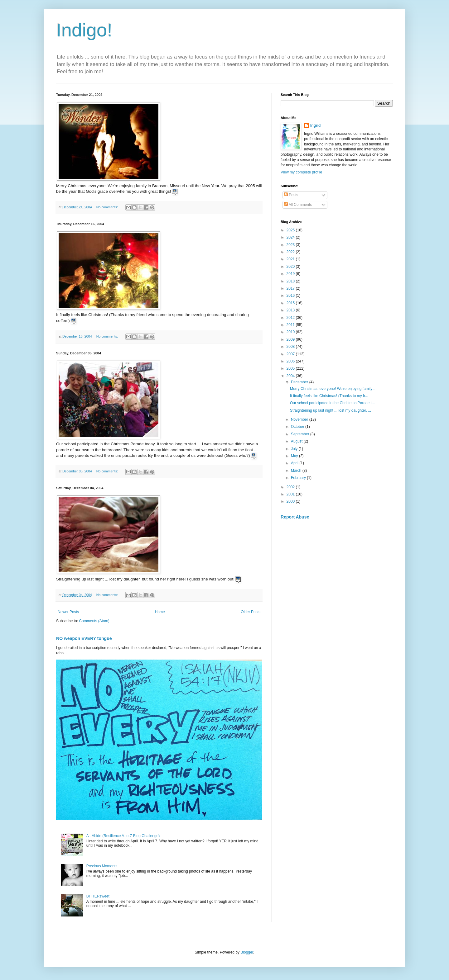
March (297, 471)
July (295, 449)
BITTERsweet (98, 896)
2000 (291, 501)
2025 (291, 230)
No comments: (108, 207)
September (301, 434)
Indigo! (84, 30)
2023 (291, 245)
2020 (291, 267)
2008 (291, 347)
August (297, 441)
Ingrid (315, 125)
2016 (291, 296)
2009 (291, 339)
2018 (291, 281)
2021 (291, 259)
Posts (291, 195)
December (300, 382)
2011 (291, 325)
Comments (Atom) (94, 621)
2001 (291, 494)
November (300, 419)
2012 (291, 318)
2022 (291, 252)
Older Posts (251, 612)
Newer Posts (68, 612)
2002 (291, 487)
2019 (291, 274)
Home (160, 612)
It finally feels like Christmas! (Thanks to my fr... (329, 396)
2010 (291, 332)
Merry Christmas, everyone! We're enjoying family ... (333, 389)
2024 (291, 237)
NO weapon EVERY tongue (84, 638)
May (295, 456)
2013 (291, 310)
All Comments (298, 205)
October (298, 427)
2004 (291, 376)
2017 (291, 288)
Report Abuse (295, 517)
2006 (291, 361)
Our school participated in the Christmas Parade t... (332, 403)
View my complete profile (301, 172)
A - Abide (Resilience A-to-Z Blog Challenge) (123, 836)
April (295, 463)
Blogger (247, 952)
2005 (291, 368)
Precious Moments (102, 866)
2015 (291, 303)
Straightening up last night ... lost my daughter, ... (331, 410)
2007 (291, 354)
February (299, 478)
